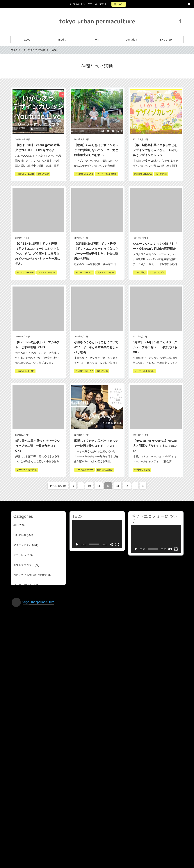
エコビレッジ (21, 555)
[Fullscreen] (117, 544)
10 (89, 486)
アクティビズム (22, 545)
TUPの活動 (20, 535)
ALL (16, 525)
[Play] (77, 544)
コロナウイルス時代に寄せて (30, 575)
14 (127, 486)
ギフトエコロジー (24, 565)
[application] (97, 534)
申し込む (119, 4)
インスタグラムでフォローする (97, 845)
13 (118, 486)
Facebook (180, 21)
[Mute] (111, 544)
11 (99, 486)
